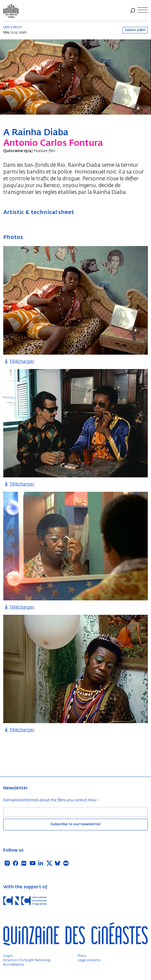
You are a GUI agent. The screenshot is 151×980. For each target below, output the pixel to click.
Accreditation (14, 965)
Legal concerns (89, 960)
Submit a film (135, 30)
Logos (8, 956)
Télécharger (19, 362)
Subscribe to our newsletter (75, 824)
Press (82, 956)
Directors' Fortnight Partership (27, 960)
